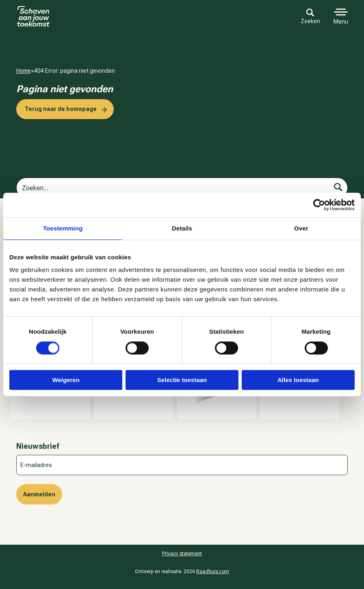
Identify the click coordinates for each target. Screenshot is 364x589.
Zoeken (310, 16)
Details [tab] (182, 228)
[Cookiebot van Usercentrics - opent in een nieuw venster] (319, 205)
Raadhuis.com (213, 572)
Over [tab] (301, 228)
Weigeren (66, 380)
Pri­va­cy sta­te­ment (182, 554)
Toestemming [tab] (63, 228)
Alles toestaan (298, 380)
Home (24, 71)
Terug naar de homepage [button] (61, 109)
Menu (341, 22)
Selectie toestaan (182, 380)
